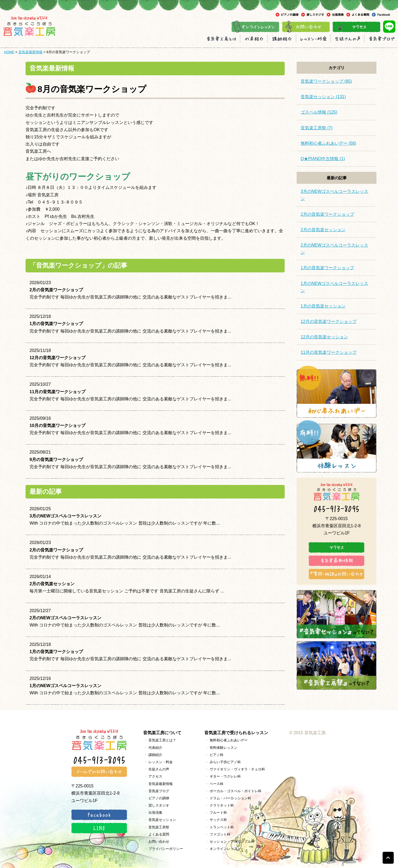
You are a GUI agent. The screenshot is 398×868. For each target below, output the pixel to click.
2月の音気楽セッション (323, 230)
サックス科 (218, 820)
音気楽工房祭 (159, 827)
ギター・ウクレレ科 (225, 776)
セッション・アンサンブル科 (232, 842)
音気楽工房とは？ (162, 740)
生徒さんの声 (159, 769)
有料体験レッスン (223, 748)
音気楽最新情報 (30, 52)
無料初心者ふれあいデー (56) (328, 143)
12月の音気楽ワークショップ (329, 321)
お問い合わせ (159, 842)
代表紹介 (155, 748)
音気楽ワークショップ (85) (326, 81)
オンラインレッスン (225, 849)
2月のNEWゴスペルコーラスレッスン (334, 249)
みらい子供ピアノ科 (225, 762)
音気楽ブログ (159, 791)
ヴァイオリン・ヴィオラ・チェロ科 (237, 769)
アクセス (155, 776)
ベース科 (217, 784)
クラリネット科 (222, 805)
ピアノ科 (217, 755)
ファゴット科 (220, 834)
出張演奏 (155, 813)
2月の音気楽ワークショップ (327, 214)
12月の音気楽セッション (324, 337)
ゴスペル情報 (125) (319, 112)
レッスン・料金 (161, 762)
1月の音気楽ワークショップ (327, 268)
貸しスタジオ (159, 805)
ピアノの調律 (159, 798)
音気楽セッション (162, 820)
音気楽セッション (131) (323, 97)
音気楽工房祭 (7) (317, 128)
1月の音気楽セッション (323, 306)
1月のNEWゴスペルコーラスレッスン (334, 287)
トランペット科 (222, 827)
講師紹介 (155, 755)
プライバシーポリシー (166, 849)
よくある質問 (159, 834)
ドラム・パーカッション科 (230, 798)
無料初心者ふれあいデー (229, 740)
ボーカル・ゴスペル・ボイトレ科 (236, 791)
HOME (9, 52)
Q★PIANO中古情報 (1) (323, 159)
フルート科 (218, 813)
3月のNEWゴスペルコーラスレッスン (334, 195)
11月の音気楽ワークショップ (329, 352)
